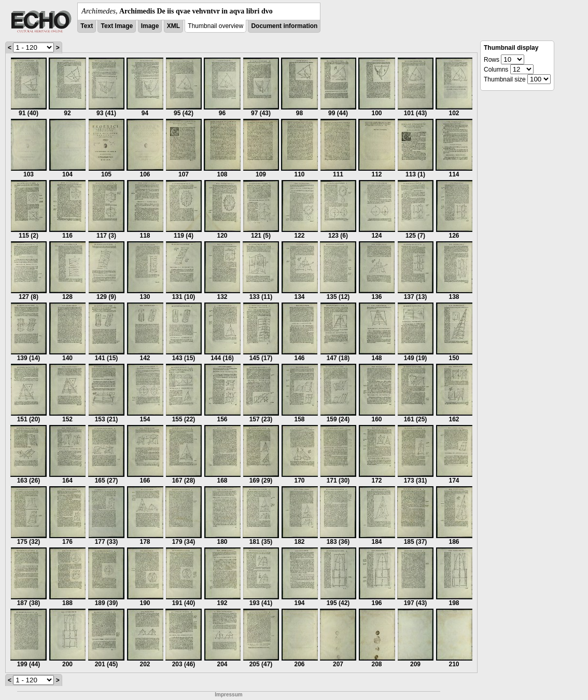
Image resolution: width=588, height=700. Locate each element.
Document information (284, 26)
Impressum (228, 695)
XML (173, 26)
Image (150, 26)
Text (87, 26)
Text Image (117, 26)
